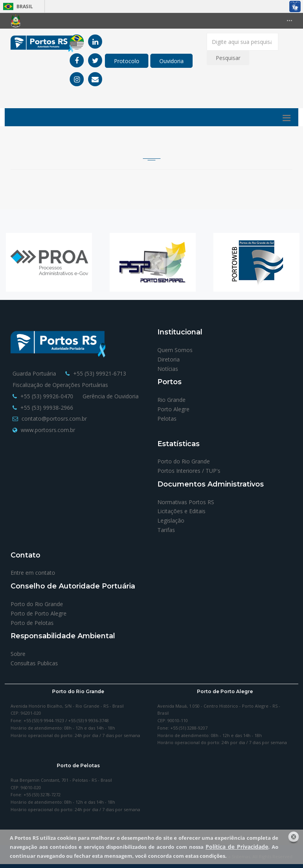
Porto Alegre (173, 409)
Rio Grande (171, 400)
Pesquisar (228, 58)
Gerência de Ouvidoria (111, 396)
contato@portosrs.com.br (54, 419)
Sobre (18, 654)
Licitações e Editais (181, 511)
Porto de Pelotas (32, 623)
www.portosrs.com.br (48, 430)
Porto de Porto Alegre (39, 613)
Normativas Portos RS (186, 502)
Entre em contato (33, 573)
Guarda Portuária (34, 373)
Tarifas (166, 530)
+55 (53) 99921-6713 (100, 373)
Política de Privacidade (237, 847)
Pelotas (167, 419)
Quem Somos (175, 350)
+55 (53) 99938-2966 (47, 408)
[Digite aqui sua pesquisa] (243, 42)
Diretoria (169, 359)
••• (289, 21)
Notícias (168, 369)
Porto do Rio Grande (184, 461)
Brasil (17, 6)
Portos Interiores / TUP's (189, 471)
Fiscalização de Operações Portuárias (60, 385)
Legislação (171, 520)
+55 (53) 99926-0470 (47, 396)
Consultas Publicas (34, 663)
